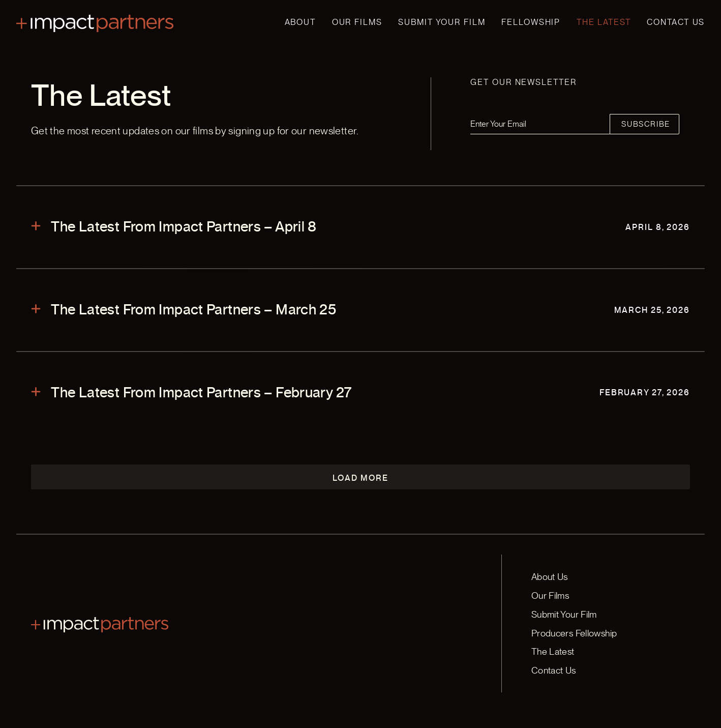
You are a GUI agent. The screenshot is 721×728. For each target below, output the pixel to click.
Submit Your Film (442, 22)
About (300, 22)
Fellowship (531, 22)
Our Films (357, 22)
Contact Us (676, 22)
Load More (360, 478)
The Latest (604, 22)
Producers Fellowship (574, 633)
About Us (550, 577)
